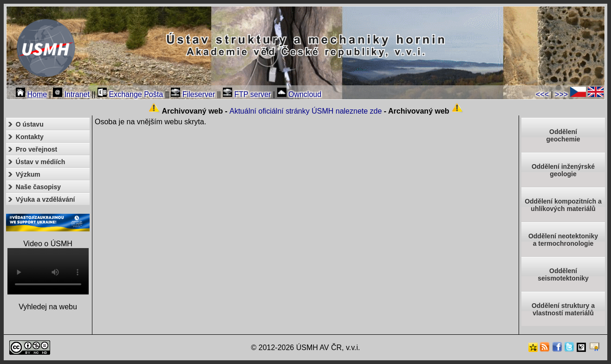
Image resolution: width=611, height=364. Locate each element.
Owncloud (299, 94)
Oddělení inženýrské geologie (563, 170)
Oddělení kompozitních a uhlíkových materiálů (563, 205)
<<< (542, 94)
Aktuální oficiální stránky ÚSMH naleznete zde (305, 111)
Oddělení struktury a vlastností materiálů (563, 309)
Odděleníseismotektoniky (563, 275)
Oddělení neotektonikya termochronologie (563, 240)
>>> (561, 94)
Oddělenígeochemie (563, 135)
